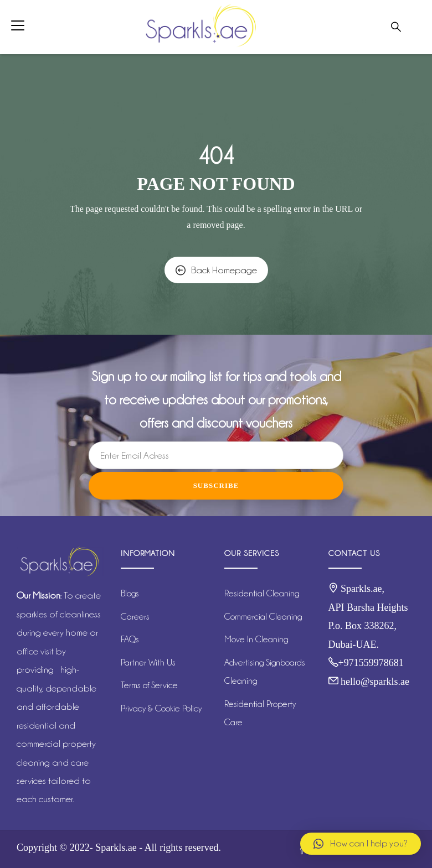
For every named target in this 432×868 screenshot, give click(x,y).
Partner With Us (148, 662)
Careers (135, 617)
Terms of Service (149, 685)
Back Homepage (216, 270)
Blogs (130, 593)
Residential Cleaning (262, 593)
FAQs (130, 639)
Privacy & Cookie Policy (161, 708)
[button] (361, 844)
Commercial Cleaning (263, 617)
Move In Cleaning (256, 639)
